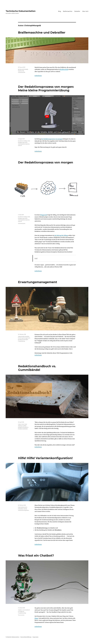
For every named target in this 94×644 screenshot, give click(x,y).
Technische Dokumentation (21, 11)
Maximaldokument (23, 507)
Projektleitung (21, 341)
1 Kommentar (21, 615)
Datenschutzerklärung (26, 637)
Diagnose (22, 611)
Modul (25, 509)
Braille (27, 69)
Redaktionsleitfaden (23, 429)
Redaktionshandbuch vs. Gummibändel (37, 368)
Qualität (24, 426)
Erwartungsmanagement (38, 282)
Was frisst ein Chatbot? (36, 555)
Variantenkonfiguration (24, 510)
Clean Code (21, 424)
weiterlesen (38, 76)
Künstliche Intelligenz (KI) (24, 141)
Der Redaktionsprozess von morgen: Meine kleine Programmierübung (46, 88)
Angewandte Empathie (24, 336)
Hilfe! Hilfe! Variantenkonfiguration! (45, 458)
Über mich (85, 11)
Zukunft (20, 145)
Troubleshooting (22, 613)
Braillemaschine (68, 11)
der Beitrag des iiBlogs (61, 235)
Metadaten (21, 509)
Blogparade (44, 215)
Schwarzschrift (22, 72)
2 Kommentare (22, 223)
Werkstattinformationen (24, 144)
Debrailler (77, 11)
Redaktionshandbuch (23, 427)
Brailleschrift (64, 69)
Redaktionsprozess (23, 142)
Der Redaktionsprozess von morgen (52, 139)
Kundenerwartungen (23, 340)
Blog (60, 11)
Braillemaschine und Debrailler (42, 32)
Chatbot (20, 610)
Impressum (35, 637)
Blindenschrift (21, 69)
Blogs (36, 618)
